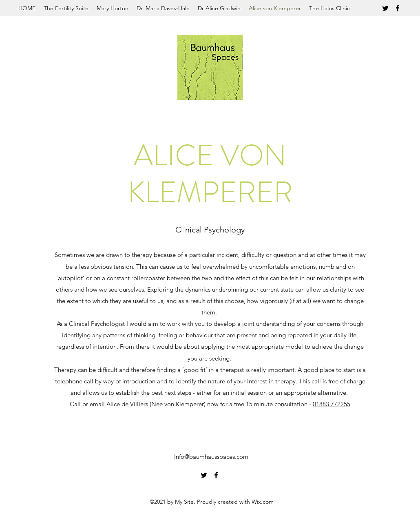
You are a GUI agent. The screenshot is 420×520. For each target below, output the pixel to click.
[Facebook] (398, 8)
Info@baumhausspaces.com (211, 457)
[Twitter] (385, 8)
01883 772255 (332, 404)
